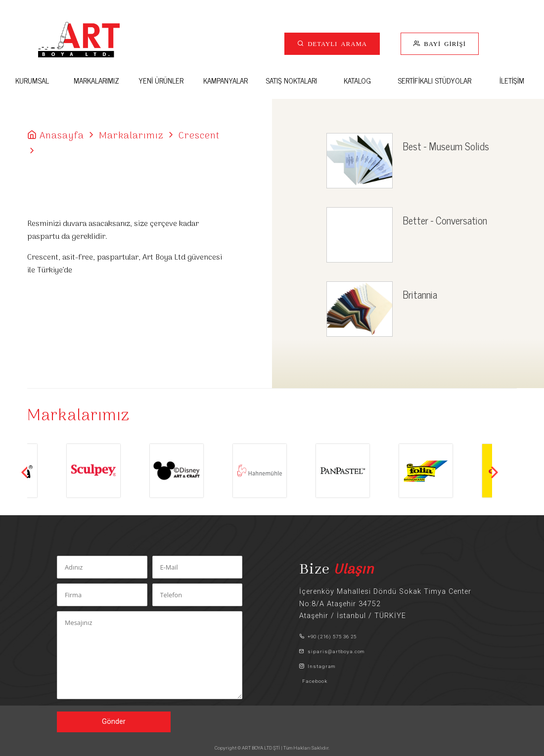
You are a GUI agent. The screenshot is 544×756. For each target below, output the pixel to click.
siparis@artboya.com (332, 651)
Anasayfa (62, 136)
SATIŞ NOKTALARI (291, 80)
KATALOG (357, 80)
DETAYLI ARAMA (336, 43)
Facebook (313, 681)
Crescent (199, 136)
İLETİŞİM (512, 80)
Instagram (317, 666)
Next (495, 472)
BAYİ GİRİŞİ (443, 43)
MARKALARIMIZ (96, 80)
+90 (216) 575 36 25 (328, 637)
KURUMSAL (32, 80)
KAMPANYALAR (226, 80)
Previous (25, 472)
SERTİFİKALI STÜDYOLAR (434, 80)
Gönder (114, 722)
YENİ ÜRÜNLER (161, 80)
